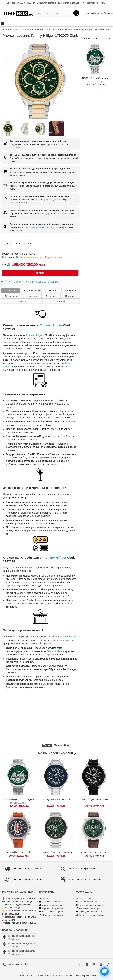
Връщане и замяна (86, 902)
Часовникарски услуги (88, 908)
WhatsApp (34, 227)
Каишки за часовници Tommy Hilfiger (23, 943)
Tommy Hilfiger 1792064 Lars (94, 852)
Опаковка (71, 291)
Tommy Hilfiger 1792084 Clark (19, 852)
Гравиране (22, 302)
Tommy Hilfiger (51, 325)
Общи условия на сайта (89, 912)
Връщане (70, 296)
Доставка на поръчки (51, 905)
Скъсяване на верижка (52, 912)
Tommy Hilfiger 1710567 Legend (96, 78)
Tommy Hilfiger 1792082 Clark (94, 799)
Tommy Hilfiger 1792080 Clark (56, 799)
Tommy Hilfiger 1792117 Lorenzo (56, 852)
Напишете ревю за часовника (42, 282)
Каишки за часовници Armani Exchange (23, 951)
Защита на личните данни (90, 915)
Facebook (48, 227)
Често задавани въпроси (89, 905)
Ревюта (53, 291)
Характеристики (32, 291)
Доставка (51, 296)
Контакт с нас (84, 898)
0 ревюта (19, 282)
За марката (11, 296)
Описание (10, 291)
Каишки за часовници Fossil (21, 936)
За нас (44, 898)
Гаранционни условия (51, 908)
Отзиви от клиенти (49, 902)
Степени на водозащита (52, 915)
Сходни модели (89, 38)
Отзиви (61, 302)
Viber (26, 227)
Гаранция (32, 296)
